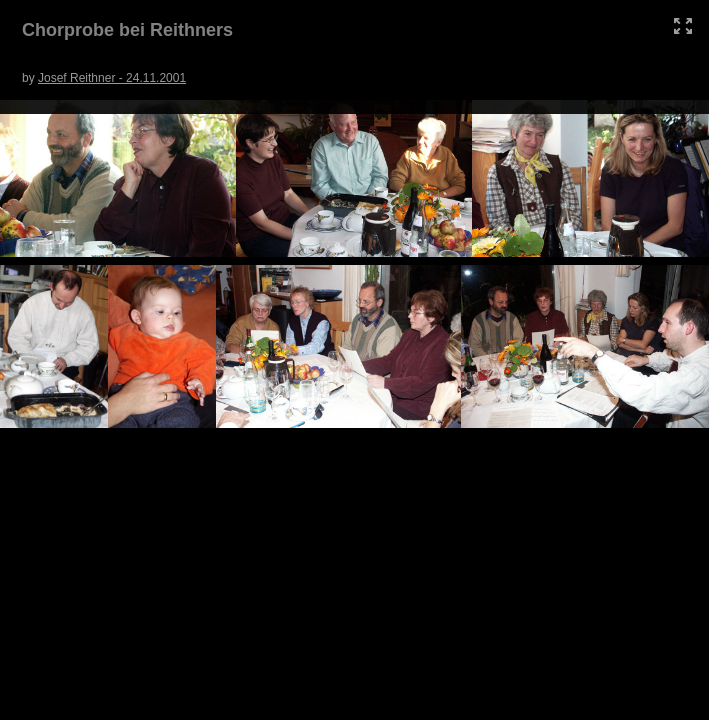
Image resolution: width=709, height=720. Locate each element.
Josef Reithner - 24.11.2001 (112, 78)
